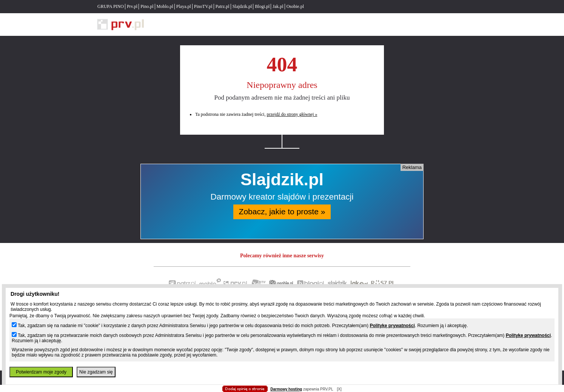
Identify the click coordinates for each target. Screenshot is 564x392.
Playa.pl (184, 6)
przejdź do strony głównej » (292, 114)
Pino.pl (147, 6)
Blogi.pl (262, 6)
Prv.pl (132, 6)
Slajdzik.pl (242, 6)
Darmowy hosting (286, 389)
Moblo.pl (165, 6)
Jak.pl (278, 6)
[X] (339, 389)
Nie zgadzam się (96, 372)
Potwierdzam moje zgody (41, 372)
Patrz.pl (223, 6)
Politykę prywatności (392, 326)
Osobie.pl (295, 6)
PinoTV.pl (203, 6)
